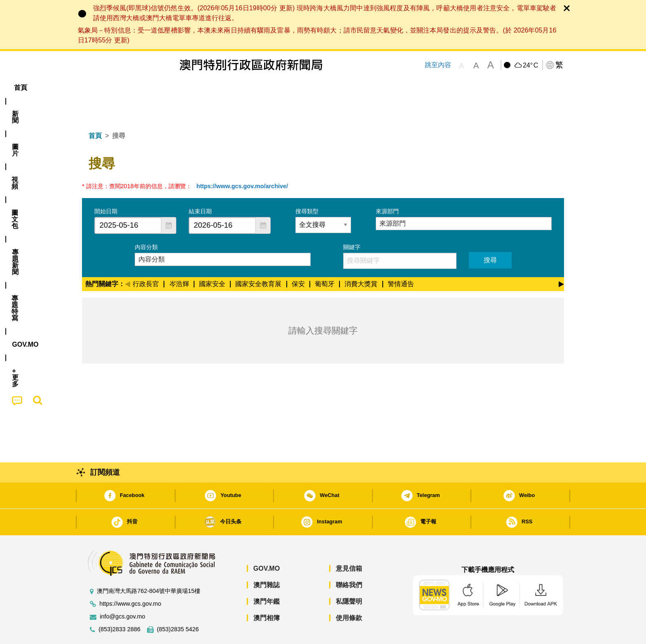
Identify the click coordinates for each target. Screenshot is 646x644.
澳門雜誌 (267, 560)
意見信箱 (349, 543)
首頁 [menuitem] (96, 87)
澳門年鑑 (267, 576)
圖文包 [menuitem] (220, 87)
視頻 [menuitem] (187, 87)
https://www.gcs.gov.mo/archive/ (242, 161)
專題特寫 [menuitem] (302, 87)
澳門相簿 (267, 593)
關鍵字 (352, 222)
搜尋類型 (307, 186)
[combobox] (128, 200)
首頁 (95, 111)
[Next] (561, 258)
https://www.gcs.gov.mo (130, 579)
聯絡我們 (349, 560)
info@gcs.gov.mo (122, 591)
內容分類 (146, 222)
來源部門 (387, 186)
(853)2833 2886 (119, 604)
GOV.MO (267, 543)
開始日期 (106, 186)
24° (530, 65)
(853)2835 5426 (178, 604)
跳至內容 (438, 65)
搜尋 (490, 235)
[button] (169, 200)
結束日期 (200, 186)
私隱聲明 (349, 576)
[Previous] (128, 258)
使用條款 (349, 593)
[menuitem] (127, 88)
